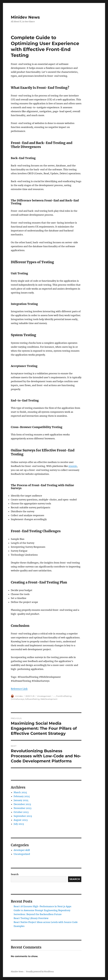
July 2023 (19, 824)
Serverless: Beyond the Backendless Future (38, 914)
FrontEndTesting (64, 696)
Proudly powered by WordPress (40, 972)
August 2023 (21, 820)
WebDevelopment (49, 699)
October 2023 (21, 812)
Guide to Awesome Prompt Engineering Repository (42, 910)
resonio (73, 466)
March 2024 (20, 792)
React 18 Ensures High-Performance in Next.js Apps (42, 906)
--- (54, 696)
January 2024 (21, 800)
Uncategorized (44, 696)
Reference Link (19, 689)
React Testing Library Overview (31, 918)
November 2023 (22, 808)
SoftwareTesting (32, 699)
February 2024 (22, 796)
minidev (19, 696)
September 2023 (23, 816)
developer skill (22, 850)
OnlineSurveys (18, 699)
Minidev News (25, 17)
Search (15, 874)
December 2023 (22, 804)
